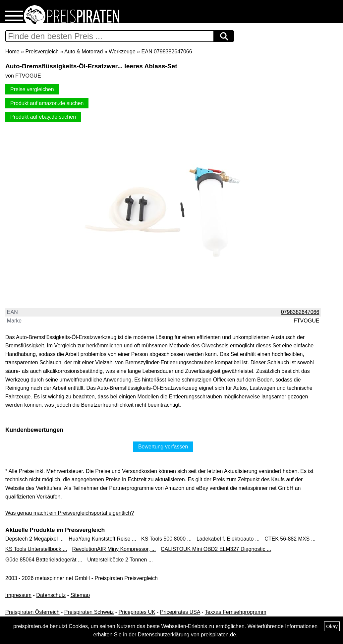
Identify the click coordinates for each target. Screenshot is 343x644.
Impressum (18, 595)
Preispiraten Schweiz (89, 612)
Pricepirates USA (180, 612)
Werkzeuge (122, 52)
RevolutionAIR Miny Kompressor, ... (114, 549)
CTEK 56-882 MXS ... (290, 539)
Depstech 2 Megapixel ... (34, 539)
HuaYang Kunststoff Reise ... (102, 539)
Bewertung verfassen (163, 447)
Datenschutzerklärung (164, 635)
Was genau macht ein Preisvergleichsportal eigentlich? (70, 513)
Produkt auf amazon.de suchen (47, 103)
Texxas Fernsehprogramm (236, 612)
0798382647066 (300, 312)
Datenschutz (51, 595)
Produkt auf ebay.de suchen (43, 117)
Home (12, 52)
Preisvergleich (42, 52)
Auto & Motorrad (84, 52)
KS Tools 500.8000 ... (166, 539)
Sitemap (80, 595)
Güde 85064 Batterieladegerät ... (44, 560)
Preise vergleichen (32, 89)
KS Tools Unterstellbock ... (36, 549)
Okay (332, 626)
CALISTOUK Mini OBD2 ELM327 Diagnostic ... (216, 549)
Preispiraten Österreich (32, 612)
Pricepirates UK (137, 612)
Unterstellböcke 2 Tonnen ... (120, 560)
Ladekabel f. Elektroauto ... (228, 539)
